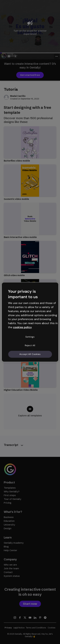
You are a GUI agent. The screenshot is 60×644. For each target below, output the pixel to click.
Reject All (30, 345)
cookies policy (22, 327)
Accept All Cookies (30, 354)
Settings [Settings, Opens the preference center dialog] (30, 337)
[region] (30, 322)
